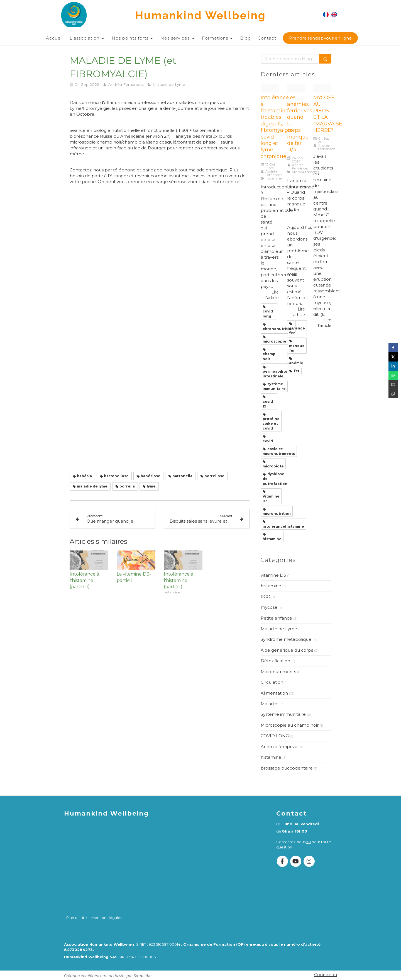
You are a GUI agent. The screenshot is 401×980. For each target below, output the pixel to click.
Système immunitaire (283, 714)
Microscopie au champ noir (290, 725)
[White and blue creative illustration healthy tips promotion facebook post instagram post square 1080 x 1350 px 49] (296, 88)
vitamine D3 (273, 575)
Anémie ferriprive (279, 747)
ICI (309, 842)
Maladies (270, 704)
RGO (266, 597)
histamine (271, 586)
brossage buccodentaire (287, 768)
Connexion (326, 975)
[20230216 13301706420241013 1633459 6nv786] (270, 88)
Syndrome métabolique (286, 639)
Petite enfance (276, 618)
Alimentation (274, 693)
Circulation (272, 682)
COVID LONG (275, 736)
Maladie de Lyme (279, 629)
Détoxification (275, 661)
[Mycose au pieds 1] (322, 88)
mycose (269, 607)
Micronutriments (278, 672)
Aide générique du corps (287, 650)
